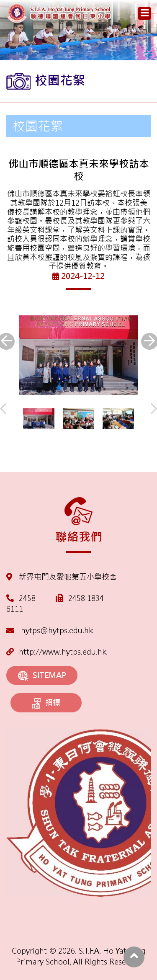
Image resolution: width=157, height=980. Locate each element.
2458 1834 (86, 598)
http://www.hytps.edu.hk (56, 652)
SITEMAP (42, 676)
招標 (46, 703)
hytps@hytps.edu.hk (50, 631)
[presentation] (3, 409)
